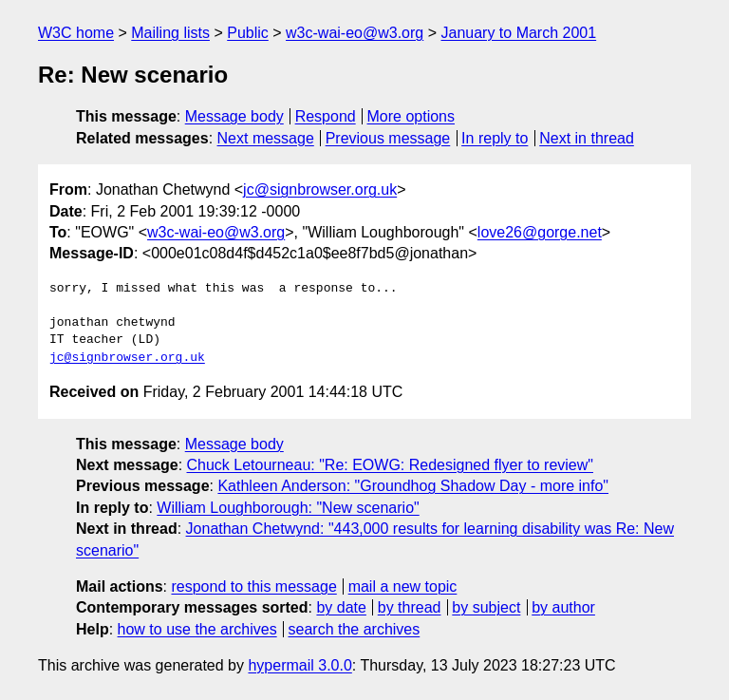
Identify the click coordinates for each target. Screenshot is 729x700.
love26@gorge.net (540, 232)
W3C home (76, 33)
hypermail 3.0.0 (299, 665)
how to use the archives (197, 629)
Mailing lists (170, 33)
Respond (326, 116)
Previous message (388, 138)
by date (341, 607)
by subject (486, 607)
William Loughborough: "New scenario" (288, 508)
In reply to (495, 138)
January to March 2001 (518, 33)
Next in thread (587, 138)
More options (411, 116)
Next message (266, 138)
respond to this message (253, 586)
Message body (234, 116)
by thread (410, 607)
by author (563, 607)
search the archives (355, 629)
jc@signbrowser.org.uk (320, 189)
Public (248, 33)
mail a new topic (403, 586)
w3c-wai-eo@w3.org (355, 33)
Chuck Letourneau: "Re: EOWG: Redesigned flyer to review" (390, 465)
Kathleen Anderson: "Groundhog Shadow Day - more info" (413, 486)
